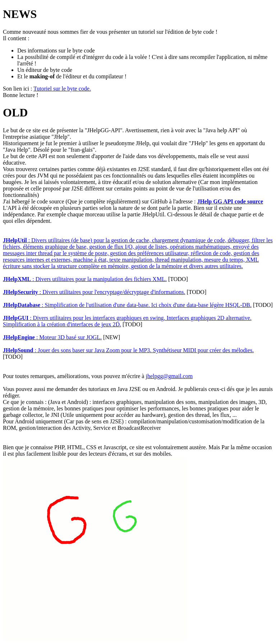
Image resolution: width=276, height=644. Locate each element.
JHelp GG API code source (230, 201)
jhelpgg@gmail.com (169, 376)
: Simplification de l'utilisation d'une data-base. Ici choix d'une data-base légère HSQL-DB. (127, 305)
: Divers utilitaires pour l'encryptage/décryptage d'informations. (94, 292)
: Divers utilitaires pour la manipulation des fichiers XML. (85, 279)
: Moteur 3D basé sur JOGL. (52, 337)
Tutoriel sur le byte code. (62, 89)
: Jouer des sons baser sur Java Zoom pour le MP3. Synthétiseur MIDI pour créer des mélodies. (128, 350)
